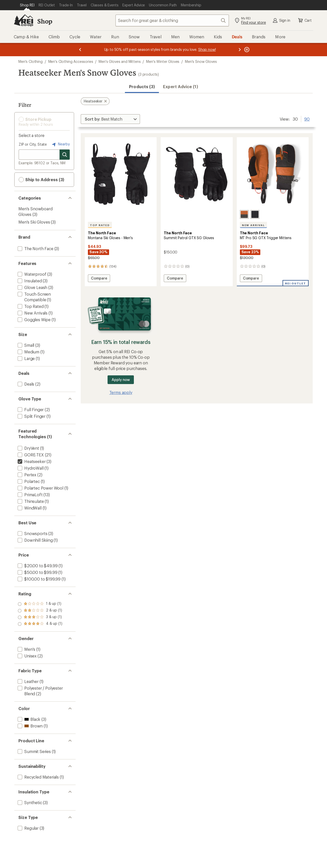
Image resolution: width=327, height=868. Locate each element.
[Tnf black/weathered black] (255, 214)
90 (307, 119)
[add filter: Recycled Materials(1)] (38, 777)
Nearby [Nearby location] (60, 144)
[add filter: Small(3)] (25, 345)
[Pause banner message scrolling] (246, 50)
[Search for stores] (65, 155)
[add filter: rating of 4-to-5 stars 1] (40, 604)
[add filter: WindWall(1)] (29, 508)
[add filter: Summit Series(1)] (34, 751)
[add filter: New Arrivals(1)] (32, 313)
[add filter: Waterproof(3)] (31, 274)
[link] (121, 174)
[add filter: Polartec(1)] (28, 481)
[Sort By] (110, 119)
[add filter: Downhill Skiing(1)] (35, 540)
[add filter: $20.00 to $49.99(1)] (37, 566)
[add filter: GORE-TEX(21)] (30, 455)
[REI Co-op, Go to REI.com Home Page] (24, 20)
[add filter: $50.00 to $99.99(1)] (37, 572)
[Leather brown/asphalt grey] (244, 214)
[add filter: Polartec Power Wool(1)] (40, 488)
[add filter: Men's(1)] (26, 649)
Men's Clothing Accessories (71, 61)
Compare (99, 279)
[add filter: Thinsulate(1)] (30, 501)
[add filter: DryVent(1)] (28, 448)
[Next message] (240, 50)
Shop (45, 21)
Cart (305, 20)
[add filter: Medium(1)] (28, 352)
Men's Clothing (31, 61)
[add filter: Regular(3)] (28, 828)
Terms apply (121, 392)
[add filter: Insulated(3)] (29, 281)
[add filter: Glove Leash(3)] (32, 287)
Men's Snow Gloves (201, 61)
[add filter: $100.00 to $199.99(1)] (39, 579)
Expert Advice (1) (180, 86)
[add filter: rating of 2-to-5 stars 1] (40, 617)
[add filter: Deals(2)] (25, 384)
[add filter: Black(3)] (28, 719)
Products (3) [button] (142, 86)
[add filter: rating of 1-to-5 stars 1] (40, 624)
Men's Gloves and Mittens (120, 61)
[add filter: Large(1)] (26, 358)
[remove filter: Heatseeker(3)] (31, 461)
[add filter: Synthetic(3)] (29, 802)
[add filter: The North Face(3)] (35, 248)
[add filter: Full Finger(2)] (30, 409)
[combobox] (172, 20)
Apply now (121, 380)
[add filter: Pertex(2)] (26, 475)
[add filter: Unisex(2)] (27, 656)
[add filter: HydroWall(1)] (30, 468)
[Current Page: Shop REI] (27, 5)
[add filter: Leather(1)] (28, 681)
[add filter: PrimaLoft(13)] (30, 495)
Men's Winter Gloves (163, 61)
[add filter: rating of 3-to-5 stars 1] (40, 611)
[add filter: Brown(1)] (30, 726)
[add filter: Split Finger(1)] (31, 416)
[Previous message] (80, 50)
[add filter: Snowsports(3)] (32, 533)
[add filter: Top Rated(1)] (30, 306)
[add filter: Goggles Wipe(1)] (34, 320)
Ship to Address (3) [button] (41, 180)
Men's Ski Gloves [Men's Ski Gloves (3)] (34, 222)
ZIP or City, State (33, 144)
